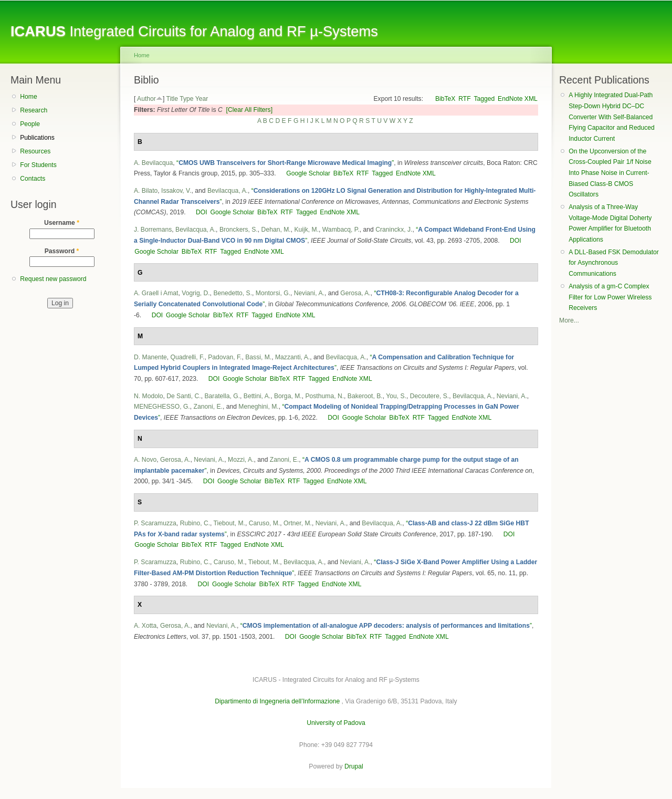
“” (285, 163)
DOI (202, 212)
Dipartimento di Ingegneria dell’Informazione (277, 701)
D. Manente (150, 357)
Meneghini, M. (258, 407)
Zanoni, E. (208, 407)
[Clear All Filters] (250, 110)
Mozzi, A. (241, 460)
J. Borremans (153, 230)
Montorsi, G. (273, 293)
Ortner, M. (298, 523)
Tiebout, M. (229, 523)
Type (186, 99)
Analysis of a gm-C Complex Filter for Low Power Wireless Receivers (610, 297)
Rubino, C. (195, 523)
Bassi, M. (258, 357)
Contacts (33, 179)
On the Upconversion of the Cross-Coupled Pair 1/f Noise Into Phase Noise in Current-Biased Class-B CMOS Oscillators (610, 173)
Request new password (53, 279)
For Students (38, 165)
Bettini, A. (257, 396)
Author (146, 99)
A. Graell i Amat (156, 293)
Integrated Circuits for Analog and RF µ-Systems (194, 31)
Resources (35, 151)
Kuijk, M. (306, 230)
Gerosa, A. (355, 293)
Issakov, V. (176, 191)
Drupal (354, 766)
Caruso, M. (264, 523)
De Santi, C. (184, 396)
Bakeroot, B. (365, 396)
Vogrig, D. (196, 293)
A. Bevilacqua (153, 163)
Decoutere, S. (429, 396)
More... (569, 320)
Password (62, 251)
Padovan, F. (225, 357)
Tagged (484, 99)
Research (34, 110)
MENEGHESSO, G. (162, 407)
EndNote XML (518, 99)
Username (62, 223)
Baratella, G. (222, 396)
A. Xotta (145, 626)
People (30, 124)
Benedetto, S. (233, 293)
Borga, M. (288, 396)
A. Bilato (146, 191)
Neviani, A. (309, 293)
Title (172, 99)
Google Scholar (308, 173)
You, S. (396, 396)
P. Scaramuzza (155, 523)
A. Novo (145, 460)
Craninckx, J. (394, 230)
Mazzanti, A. (292, 357)
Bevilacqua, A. (228, 191)
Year (202, 99)
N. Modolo (148, 396)
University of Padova (336, 723)
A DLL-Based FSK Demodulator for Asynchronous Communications (614, 263)
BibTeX (445, 99)
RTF (464, 99)
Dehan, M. (276, 230)
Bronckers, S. (239, 230)
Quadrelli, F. (188, 357)
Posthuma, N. (324, 396)
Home (28, 97)
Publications (37, 138)
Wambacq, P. (341, 230)
